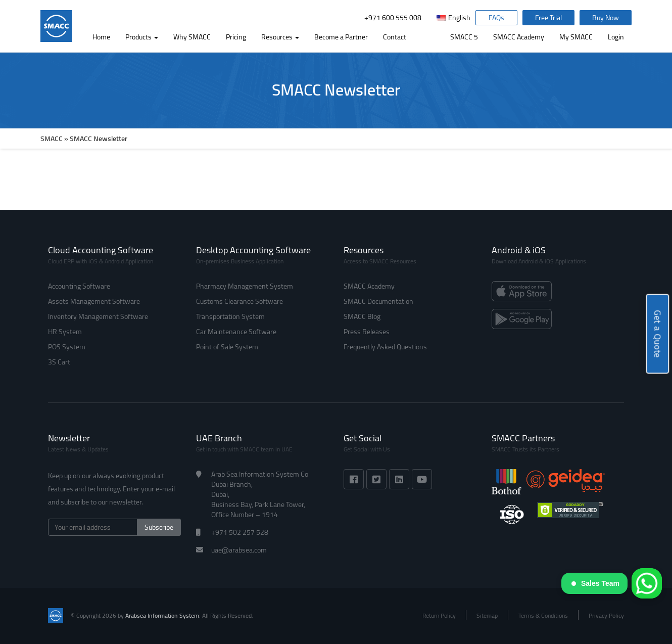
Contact (395, 37)
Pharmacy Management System (245, 286)
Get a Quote (658, 335)
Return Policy (439, 615)
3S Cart (59, 362)
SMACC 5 (464, 37)
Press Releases (367, 332)
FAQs (496, 18)
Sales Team (595, 583)
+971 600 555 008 (393, 18)
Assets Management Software (94, 301)
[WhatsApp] (647, 583)
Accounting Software (79, 286)
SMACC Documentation (378, 301)
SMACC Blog (362, 316)
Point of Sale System (227, 347)
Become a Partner (341, 37)
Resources (280, 37)
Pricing (236, 37)
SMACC (52, 139)
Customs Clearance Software (239, 301)
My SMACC (576, 37)
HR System (65, 332)
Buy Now (606, 18)
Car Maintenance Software (236, 332)
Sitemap (487, 615)
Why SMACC (192, 37)
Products (142, 37)
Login (616, 37)
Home (101, 37)
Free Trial (548, 18)
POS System (67, 347)
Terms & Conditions (543, 615)
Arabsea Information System (162, 615)
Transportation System (230, 316)
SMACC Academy (519, 37)
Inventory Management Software (98, 316)
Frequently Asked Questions (385, 347)
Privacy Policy (606, 615)
